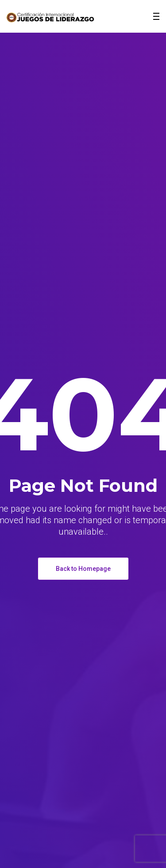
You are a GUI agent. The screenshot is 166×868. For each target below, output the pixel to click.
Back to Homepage (83, 569)
